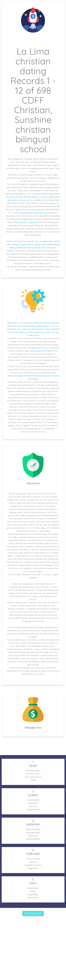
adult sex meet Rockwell (21, 331)
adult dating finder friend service (30, 213)
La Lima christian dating (18, 197)
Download (33, 913)
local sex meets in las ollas (37, 336)
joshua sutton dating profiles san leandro (38, 328)
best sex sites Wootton (33, 333)
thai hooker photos (40, 331)
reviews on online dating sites (45, 197)
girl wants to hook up (18, 200)
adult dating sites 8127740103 (38, 352)
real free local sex (32, 248)
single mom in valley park (33, 244)
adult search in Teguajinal (26, 222)
